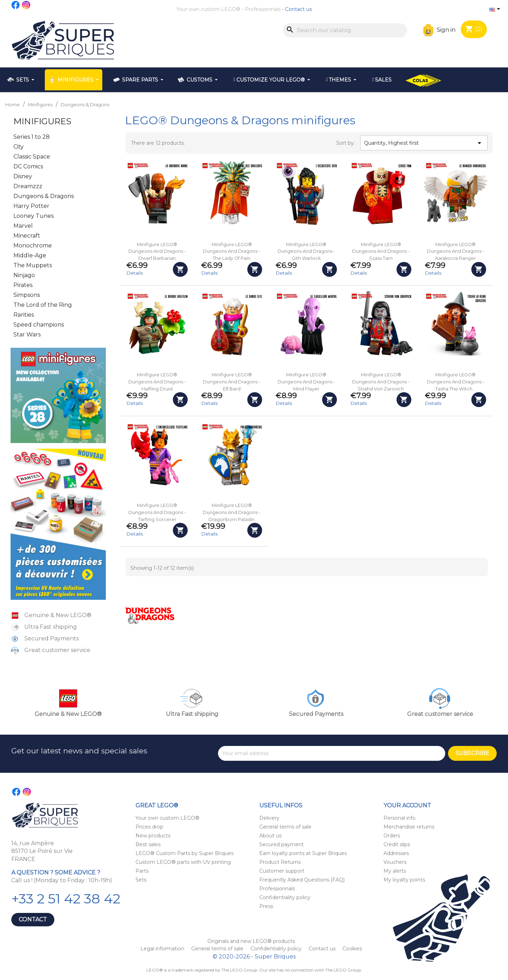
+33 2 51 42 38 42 (66, 899)
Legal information (163, 949)
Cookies (352, 949)
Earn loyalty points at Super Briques (303, 853)
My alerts (395, 871)
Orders (392, 836)
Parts (142, 871)
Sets (141, 880)
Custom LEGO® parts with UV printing (183, 862)
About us (270, 836)
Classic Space (32, 157)
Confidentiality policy (285, 897)
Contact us (298, 9)
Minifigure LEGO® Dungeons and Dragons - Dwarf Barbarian (157, 252)
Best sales (148, 844)
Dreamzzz (28, 186)
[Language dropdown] (496, 10)
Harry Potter (31, 206)
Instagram (26, 5)
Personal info (400, 818)
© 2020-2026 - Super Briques (254, 957)
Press (266, 906)
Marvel (23, 226)
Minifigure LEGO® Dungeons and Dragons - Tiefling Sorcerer (157, 512)
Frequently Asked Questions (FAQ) (302, 880)
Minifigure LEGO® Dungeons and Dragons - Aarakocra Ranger (456, 252)
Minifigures (42, 121)
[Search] (345, 30)
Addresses (396, 853)
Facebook (16, 5)
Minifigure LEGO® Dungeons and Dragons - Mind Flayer (306, 382)
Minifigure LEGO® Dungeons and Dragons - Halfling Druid (157, 382)
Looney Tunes (34, 216)
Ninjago (24, 275)
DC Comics (28, 166)
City (19, 147)
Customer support (282, 871)
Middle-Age (30, 255)
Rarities (24, 315)
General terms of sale (285, 827)
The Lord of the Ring (43, 305)
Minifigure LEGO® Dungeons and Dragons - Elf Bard (232, 382)
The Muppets (33, 265)
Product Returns (280, 862)
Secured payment (282, 844)
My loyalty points (404, 880)
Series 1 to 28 (32, 137)
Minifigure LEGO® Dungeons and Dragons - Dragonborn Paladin (232, 512)
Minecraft (27, 236)
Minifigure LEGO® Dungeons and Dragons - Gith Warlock (306, 252)
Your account (407, 805)
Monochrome (33, 246)
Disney (23, 176)
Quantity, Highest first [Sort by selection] (424, 143)
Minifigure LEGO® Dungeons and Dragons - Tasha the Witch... (456, 382)
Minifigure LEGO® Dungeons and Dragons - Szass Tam (381, 252)
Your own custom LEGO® (208, 9)
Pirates (23, 285)
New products (153, 836)
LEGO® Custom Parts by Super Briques (185, 853)
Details (135, 273)
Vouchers (395, 862)
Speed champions (39, 325)
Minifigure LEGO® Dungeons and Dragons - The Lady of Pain (232, 252)
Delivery (269, 818)
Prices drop (149, 827)
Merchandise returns (409, 827)
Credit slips (397, 844)
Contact (33, 919)
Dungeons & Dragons (44, 196)
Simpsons (27, 295)
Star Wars (27, 334)
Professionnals (263, 9)
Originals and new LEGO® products (251, 941)
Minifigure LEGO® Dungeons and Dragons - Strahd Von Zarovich (381, 382)
